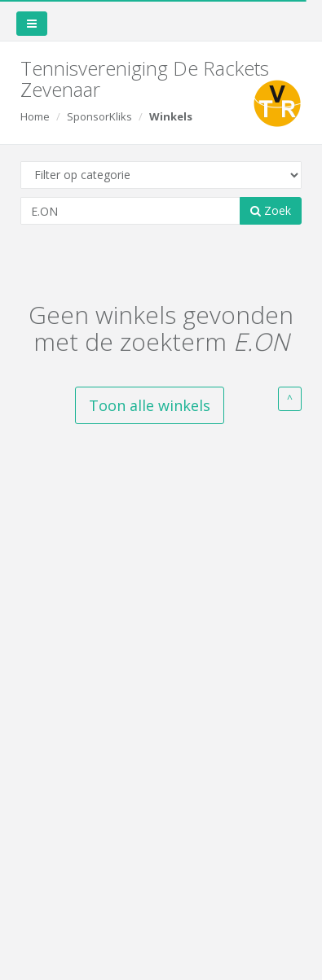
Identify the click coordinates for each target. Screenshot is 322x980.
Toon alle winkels (150, 405)
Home (35, 116)
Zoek (271, 210)
